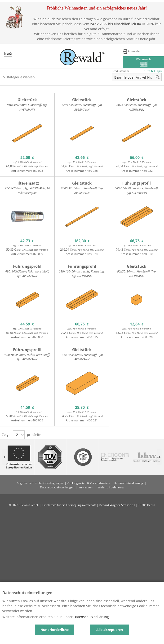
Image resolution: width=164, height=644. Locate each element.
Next (159, 457)
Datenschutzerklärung (129, 483)
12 (16, 435)
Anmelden (135, 51)
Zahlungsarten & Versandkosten (88, 483)
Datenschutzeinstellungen (57, 487)
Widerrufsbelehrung (111, 487)
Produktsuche (121, 71)
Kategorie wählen (21, 77)
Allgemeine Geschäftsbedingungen (40, 483)
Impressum (86, 487)
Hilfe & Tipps (153, 71)
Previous (5, 457)
